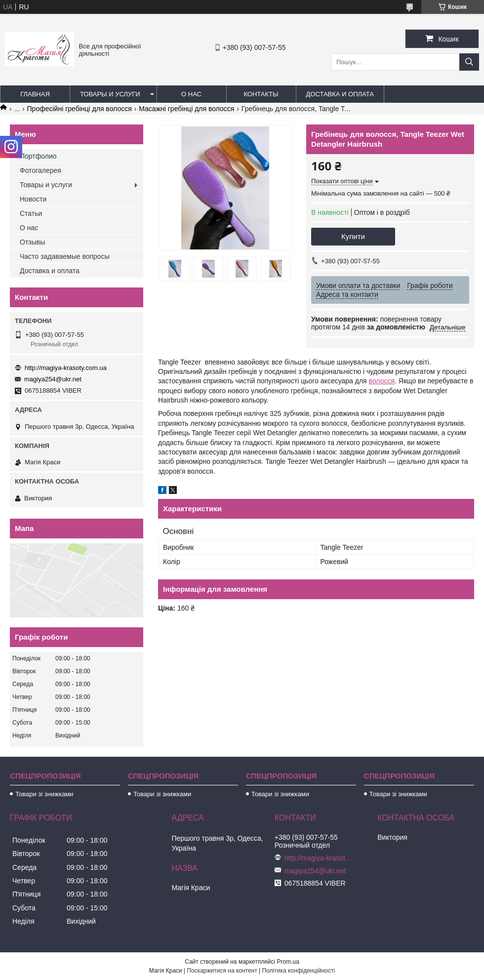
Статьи (31, 213)
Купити (353, 236)
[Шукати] (469, 62)
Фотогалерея (40, 170)
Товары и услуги (110, 94)
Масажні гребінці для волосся (186, 109)
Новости (33, 199)
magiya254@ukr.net (53, 379)
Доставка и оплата (340, 94)
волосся (382, 381)
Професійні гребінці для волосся (80, 109)
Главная (35, 94)
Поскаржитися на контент (222, 971)
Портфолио (38, 156)
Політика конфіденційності (299, 971)
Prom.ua (288, 962)
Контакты (261, 94)
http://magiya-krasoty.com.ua (66, 368)
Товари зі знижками (44, 794)
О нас (191, 94)
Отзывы (32, 242)
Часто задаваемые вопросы (65, 256)
